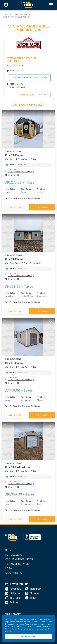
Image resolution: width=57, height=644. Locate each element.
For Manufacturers (19, 559)
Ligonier (29, 15)
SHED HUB (7, 15)
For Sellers (14, 555)
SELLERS (17, 15)
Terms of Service (17, 564)
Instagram (35, 589)
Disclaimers (14, 573)
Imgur (33, 598)
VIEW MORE (42, 207)
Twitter (14, 602)
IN (23, 15)
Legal (9, 568)
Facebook (15, 589)
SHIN (8, 550)
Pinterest (35, 593)
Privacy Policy (11, 629)
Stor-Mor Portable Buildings (17, 17)
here (17, 631)
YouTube (15, 598)
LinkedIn (15, 593)
